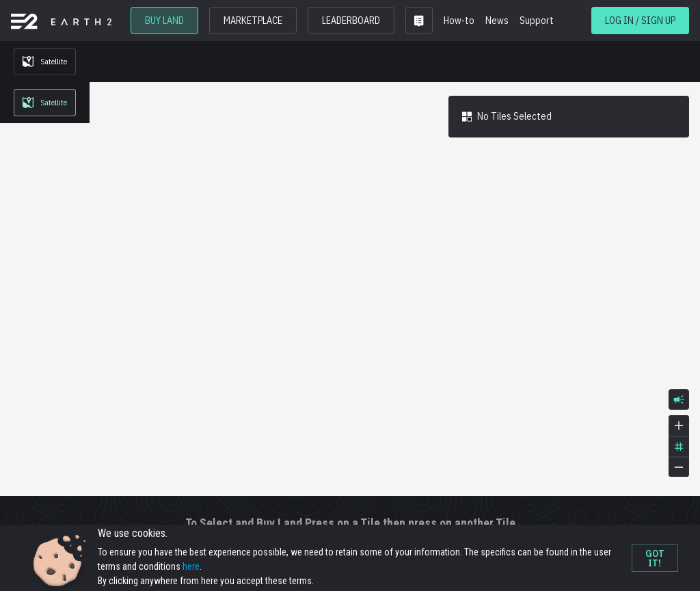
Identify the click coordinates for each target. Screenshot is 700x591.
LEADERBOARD (351, 21)
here (191, 566)
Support (537, 21)
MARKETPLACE (253, 21)
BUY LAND (164, 21)
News (497, 21)
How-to (459, 21)
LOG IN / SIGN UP (640, 21)
